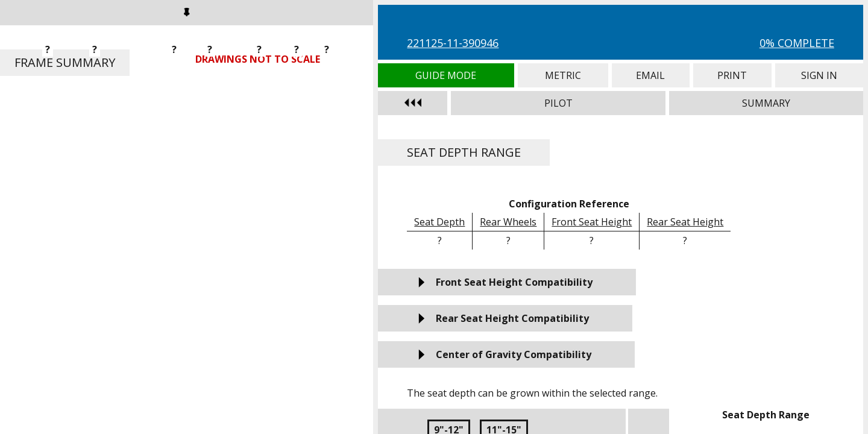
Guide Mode (446, 75)
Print (732, 75)
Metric (563, 75)
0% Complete (797, 43)
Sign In (819, 75)
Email (651, 75)
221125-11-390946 (453, 43)
